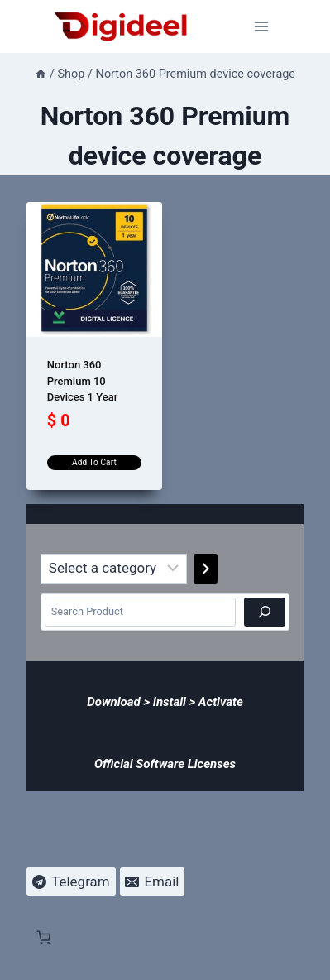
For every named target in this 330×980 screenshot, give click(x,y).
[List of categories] (114, 569)
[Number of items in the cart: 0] (44, 728)
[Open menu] (262, 26)
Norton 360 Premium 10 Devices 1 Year (83, 381)
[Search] (265, 612)
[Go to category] (206, 569)
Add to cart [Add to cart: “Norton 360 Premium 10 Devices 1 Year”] (94, 462)
